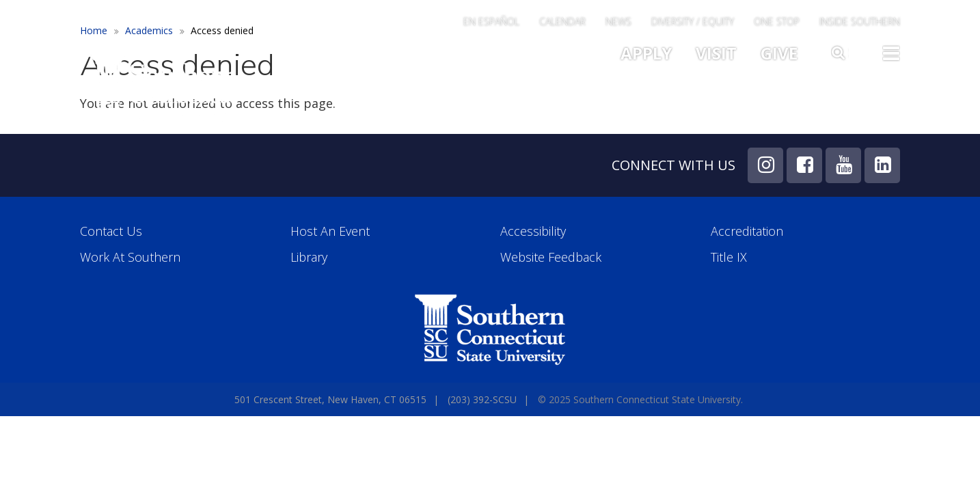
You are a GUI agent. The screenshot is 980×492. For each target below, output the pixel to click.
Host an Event (330, 231)
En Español (491, 23)
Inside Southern (860, 23)
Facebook (804, 165)
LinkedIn (882, 165)
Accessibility (533, 231)
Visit (716, 53)
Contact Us (111, 231)
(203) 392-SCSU (482, 399)
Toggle (891, 52)
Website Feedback (551, 257)
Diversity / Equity (693, 23)
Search (840, 50)
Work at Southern (130, 257)
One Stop (777, 23)
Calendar (562, 23)
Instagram (765, 165)
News (618, 23)
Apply (646, 53)
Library (309, 257)
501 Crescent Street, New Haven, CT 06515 (330, 399)
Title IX (729, 257)
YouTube (843, 165)
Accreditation (747, 231)
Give (779, 53)
